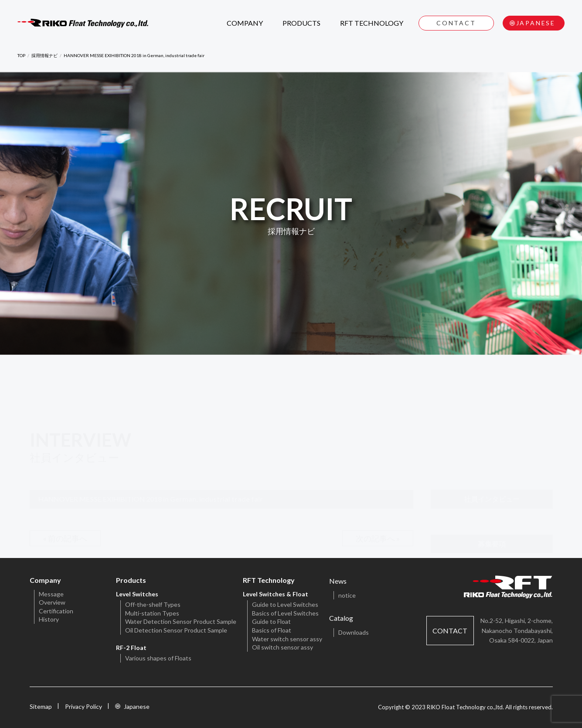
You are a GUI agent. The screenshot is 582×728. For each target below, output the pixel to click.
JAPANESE (536, 23)
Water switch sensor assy (287, 639)
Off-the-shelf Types (153, 604)
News (338, 581)
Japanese (137, 706)
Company (45, 580)
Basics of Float (272, 630)
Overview (52, 602)
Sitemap (41, 706)
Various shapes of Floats (158, 658)
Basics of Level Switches (285, 613)
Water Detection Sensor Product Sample (181, 621)
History (49, 619)
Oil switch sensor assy (282, 647)
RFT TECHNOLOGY (372, 23)
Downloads (354, 632)
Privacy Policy (83, 706)
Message (51, 594)
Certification (56, 611)
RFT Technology (269, 580)
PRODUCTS (301, 23)
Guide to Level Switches (285, 604)
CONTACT (456, 23)
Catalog (341, 618)
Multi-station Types (152, 613)
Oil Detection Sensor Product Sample (176, 630)
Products (131, 580)
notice (347, 595)
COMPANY (245, 23)
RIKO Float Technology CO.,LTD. (83, 23)
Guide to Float (271, 621)
